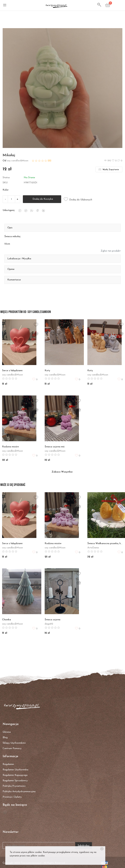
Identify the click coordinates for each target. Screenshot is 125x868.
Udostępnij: (9, 210)
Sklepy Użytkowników (14, 743)
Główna (7, 732)
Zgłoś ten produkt (111, 251)
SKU (5, 183)
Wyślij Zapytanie (109, 169)
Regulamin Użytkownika (15, 770)
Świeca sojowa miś (55, 447)
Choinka (7, 620)
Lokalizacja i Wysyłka (19, 259)
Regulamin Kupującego (15, 775)
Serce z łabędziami (12, 371)
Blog (5, 738)
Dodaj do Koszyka (42, 199)
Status (6, 178)
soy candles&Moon (18, 161)
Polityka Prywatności (14, 786)
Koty (47, 371)
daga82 (49, 624)
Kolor (6, 190)
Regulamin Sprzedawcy (15, 781)
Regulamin (8, 764)
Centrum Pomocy (12, 748)
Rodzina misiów (10, 447)
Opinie (11, 269)
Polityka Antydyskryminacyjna (19, 792)
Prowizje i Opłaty (12, 797)
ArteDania (93, 548)
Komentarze (14, 280)
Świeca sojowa (52, 620)
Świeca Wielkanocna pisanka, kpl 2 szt (105, 544)
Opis (10, 228)
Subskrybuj (84, 846)
